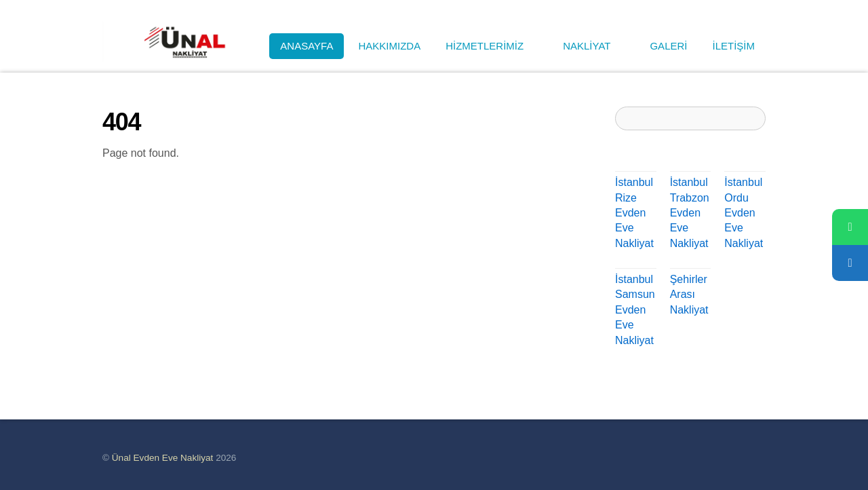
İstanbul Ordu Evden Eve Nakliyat (744, 213)
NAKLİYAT (594, 46)
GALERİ (668, 46)
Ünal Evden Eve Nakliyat (163, 458)
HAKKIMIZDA (389, 46)
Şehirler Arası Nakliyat (689, 295)
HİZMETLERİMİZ (492, 46)
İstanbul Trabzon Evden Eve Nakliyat (690, 213)
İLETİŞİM (733, 46)
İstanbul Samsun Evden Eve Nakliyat (635, 310)
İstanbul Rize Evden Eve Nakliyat (634, 213)
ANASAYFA (307, 46)
